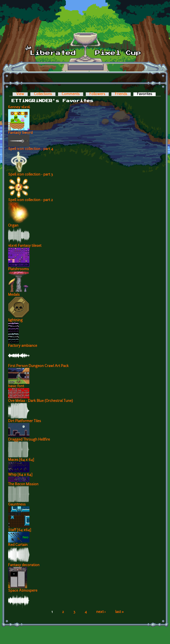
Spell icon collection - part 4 (31, 149)
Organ (13, 226)
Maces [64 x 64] (21, 460)
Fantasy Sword (20, 133)
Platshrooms (18, 269)
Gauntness (17, 505)
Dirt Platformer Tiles (25, 421)
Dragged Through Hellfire (29, 440)
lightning (15, 320)
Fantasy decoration (24, 565)
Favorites (146, 94)
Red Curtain (18, 545)
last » (120, 612)
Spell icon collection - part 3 (31, 175)
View (20, 94)
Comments (71, 94)
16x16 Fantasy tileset (25, 246)
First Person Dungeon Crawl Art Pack (38, 366)
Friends (121, 94)
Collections (43, 94)
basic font (16, 386)
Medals (14, 295)
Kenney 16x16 (19, 107)
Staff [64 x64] (20, 530)
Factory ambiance (23, 346)
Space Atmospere (23, 591)
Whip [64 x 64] (20, 475)
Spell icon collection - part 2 (31, 200)
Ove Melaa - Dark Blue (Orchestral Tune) (40, 401)
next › (101, 612)
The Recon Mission (23, 484)
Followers (97, 94)
